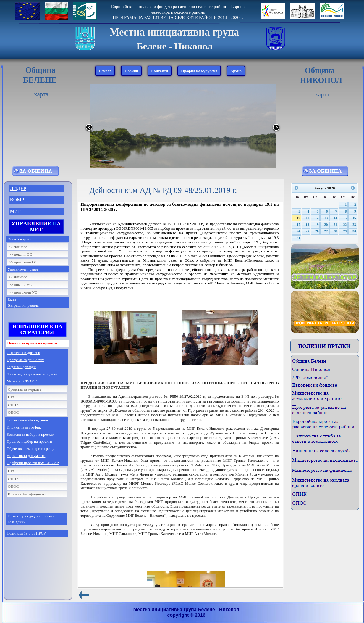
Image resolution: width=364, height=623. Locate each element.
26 (317, 231)
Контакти (160, 71)
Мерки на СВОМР (22, 381)
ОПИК (13, 405)
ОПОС (13, 412)
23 (354, 225)
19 (317, 225)
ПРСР (13, 397)
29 (345, 231)
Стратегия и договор (24, 353)
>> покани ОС (21, 254)
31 (298, 238)
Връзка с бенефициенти (27, 494)
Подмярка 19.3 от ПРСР (26, 533)
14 (335, 218)
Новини (131, 71)
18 (308, 225)
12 (317, 218)
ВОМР (17, 200)
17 (298, 225)
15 (345, 218)
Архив (236, 71)
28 (335, 231)
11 (307, 218)
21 (335, 225)
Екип (12, 299)
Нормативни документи (26, 456)
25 (308, 231)
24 (298, 231)
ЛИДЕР (18, 188)
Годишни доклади (21, 367)
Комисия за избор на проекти (31, 434)
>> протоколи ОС (23, 262)
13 (326, 218)
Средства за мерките (25, 389)
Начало (105, 71)
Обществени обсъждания (27, 420)
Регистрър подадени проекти (31, 516)
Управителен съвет (23, 269)
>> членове (18, 247)
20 (326, 225)
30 (354, 231)
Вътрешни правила (23, 305)
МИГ (16, 211)
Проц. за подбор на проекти (29, 441)
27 (326, 231)
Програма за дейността (26, 360)
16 (354, 218)
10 (298, 218)
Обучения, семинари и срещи (31, 449)
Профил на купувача (199, 71)
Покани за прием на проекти (32, 343)
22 (345, 225)
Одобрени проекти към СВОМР (33, 463)
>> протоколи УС (23, 292)
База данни (17, 522)
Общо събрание (21, 239)
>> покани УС (20, 285)
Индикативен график (24, 427)
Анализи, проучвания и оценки (32, 374)
